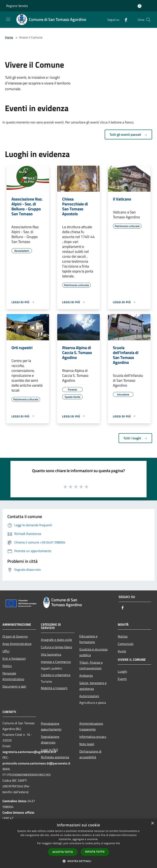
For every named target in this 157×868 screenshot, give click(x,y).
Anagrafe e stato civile (56, 640)
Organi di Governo (15, 636)
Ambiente (86, 675)
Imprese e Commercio (56, 662)
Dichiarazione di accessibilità (90, 754)
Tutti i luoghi (135, 438)
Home (9, 37)
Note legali (87, 744)
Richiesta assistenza (55, 757)
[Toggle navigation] (8, 19)
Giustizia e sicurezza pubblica (93, 652)
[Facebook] (124, 20)
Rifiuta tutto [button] (95, 852)
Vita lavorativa (51, 654)
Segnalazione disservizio (50, 739)
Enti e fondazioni (14, 658)
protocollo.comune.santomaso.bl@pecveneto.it (36, 763)
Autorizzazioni (89, 696)
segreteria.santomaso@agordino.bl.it (29, 752)
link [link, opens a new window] (118, 843)
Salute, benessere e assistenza (93, 686)
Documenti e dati (14, 686)
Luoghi (122, 671)
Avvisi (122, 651)
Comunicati (126, 644)
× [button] (152, 823)
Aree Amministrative (17, 644)
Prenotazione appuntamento (51, 726)
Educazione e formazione (88, 639)
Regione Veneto (17, 6)
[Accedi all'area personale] (140, 6)
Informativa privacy (93, 737)
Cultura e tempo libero (56, 647)
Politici (7, 666)
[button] (78, 861)
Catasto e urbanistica (56, 675)
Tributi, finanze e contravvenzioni (91, 665)
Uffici (6, 651)
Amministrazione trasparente (91, 726)
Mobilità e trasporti (54, 688)
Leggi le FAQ (49, 750)
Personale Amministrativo (13, 676)
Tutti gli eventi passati (128, 134)
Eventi (122, 679)
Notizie (123, 636)
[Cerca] (148, 20)
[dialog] (78, 844)
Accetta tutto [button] (63, 852)
